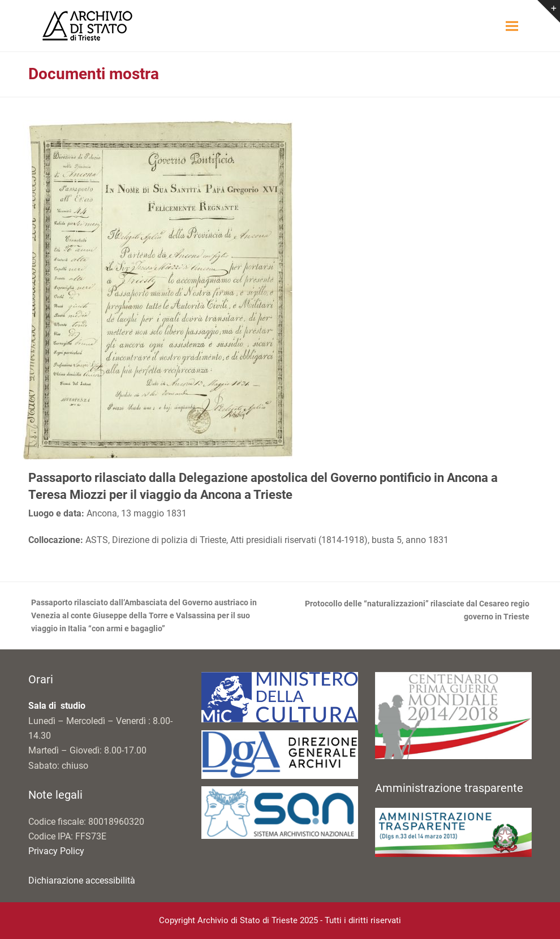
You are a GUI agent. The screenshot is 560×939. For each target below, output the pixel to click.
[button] (512, 26)
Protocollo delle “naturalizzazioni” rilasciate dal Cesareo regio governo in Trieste (411, 611)
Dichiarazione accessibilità (82, 880)
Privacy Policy (56, 851)
